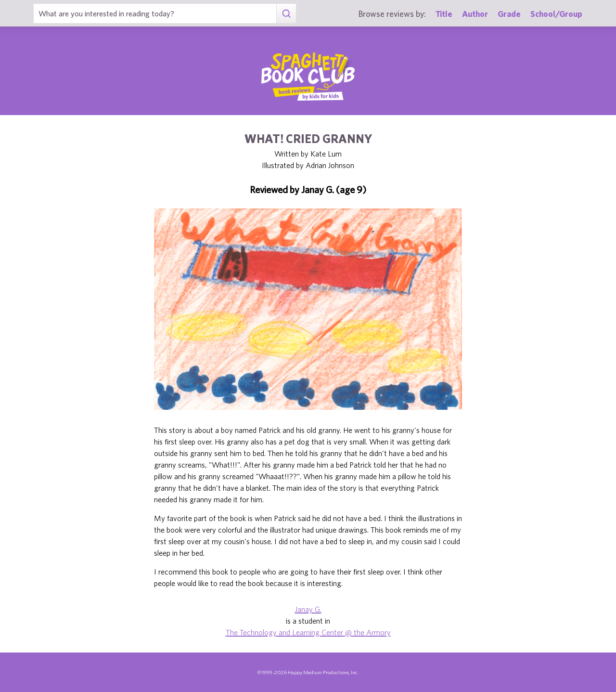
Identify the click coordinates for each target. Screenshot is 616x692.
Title (444, 14)
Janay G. (308, 609)
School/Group (556, 14)
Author (475, 14)
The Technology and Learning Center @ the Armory (308, 632)
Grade (509, 14)
